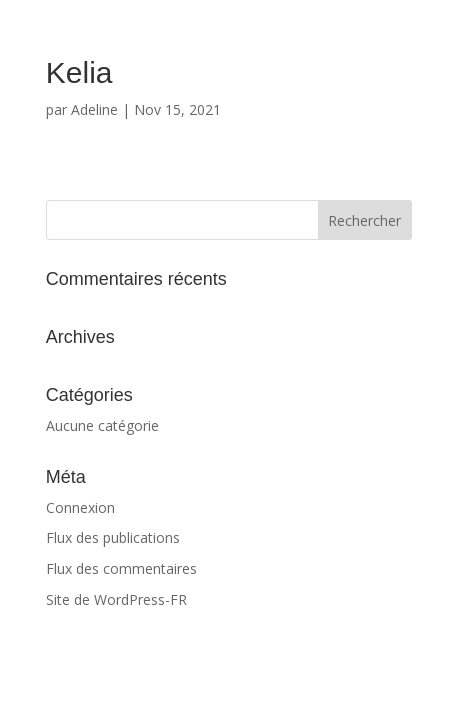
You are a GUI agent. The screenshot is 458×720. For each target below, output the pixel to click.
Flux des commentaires (121, 568)
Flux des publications (113, 537)
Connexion (80, 507)
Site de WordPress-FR (116, 599)
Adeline (94, 109)
